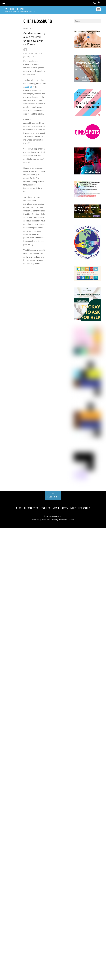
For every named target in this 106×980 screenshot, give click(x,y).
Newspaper (84, 508)
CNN (40, 53)
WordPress (46, 520)
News (26, 29)
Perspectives (31, 508)
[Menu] (4, 3)
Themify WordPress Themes (63, 520)
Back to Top (53, 497)
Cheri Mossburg (30, 53)
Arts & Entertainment (64, 508)
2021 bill (29, 87)
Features (45, 508)
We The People (52, 516)
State (33, 29)
